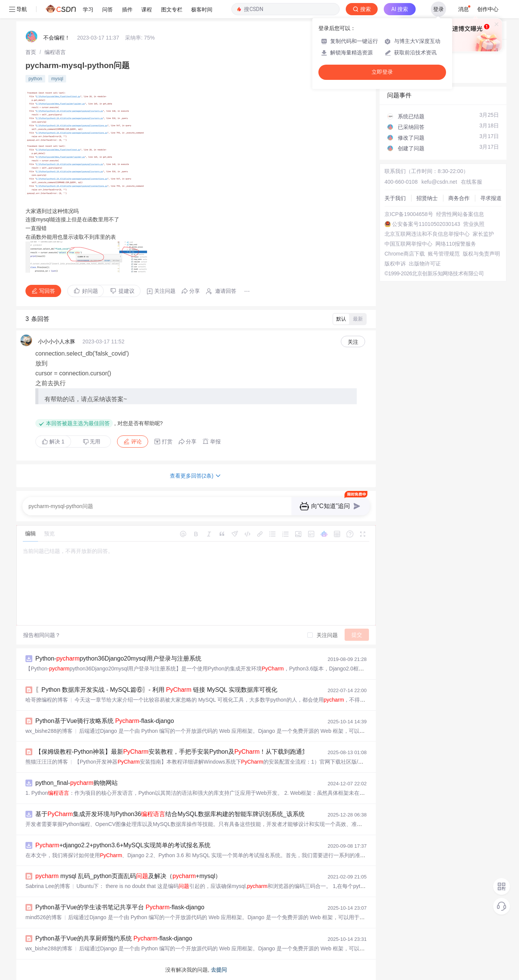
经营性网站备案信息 (460, 214)
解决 (53, 442)
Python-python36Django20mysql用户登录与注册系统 (118, 658)
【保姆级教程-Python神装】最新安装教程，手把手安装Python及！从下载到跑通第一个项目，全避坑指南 (202, 752)
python (35, 79)
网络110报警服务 (456, 244)
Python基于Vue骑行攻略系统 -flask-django (105, 721)
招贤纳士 (427, 198)
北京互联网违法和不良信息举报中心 (427, 234)
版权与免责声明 (481, 254)
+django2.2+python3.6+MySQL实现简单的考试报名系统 (123, 845)
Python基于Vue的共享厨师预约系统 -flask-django (114, 938)
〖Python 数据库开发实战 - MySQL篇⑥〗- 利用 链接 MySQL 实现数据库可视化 (156, 690)
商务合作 (459, 198)
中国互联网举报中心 (408, 244)
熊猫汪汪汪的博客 (47, 762)
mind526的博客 (44, 917)
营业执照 (474, 224)
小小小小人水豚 (57, 341)
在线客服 (472, 182)
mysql (57, 79)
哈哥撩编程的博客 (47, 700)
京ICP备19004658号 (409, 214)
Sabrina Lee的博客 (48, 886)
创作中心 (488, 9)
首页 (31, 52)
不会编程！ (57, 38)
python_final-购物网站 (77, 783)
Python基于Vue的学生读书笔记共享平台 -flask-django (120, 907)
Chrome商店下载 (405, 254)
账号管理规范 (444, 254)
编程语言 (55, 52)
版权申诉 (395, 264)
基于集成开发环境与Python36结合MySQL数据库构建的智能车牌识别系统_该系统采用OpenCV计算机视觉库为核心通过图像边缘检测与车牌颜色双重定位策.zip (275, 814)
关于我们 (395, 198)
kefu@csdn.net (439, 182)
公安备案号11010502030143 (426, 224)
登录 (438, 9)
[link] (31, 52)
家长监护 (483, 234)
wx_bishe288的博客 (49, 731)
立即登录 (382, 72)
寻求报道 (491, 198)
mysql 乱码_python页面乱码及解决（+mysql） (128, 876)
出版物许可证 (425, 264)
